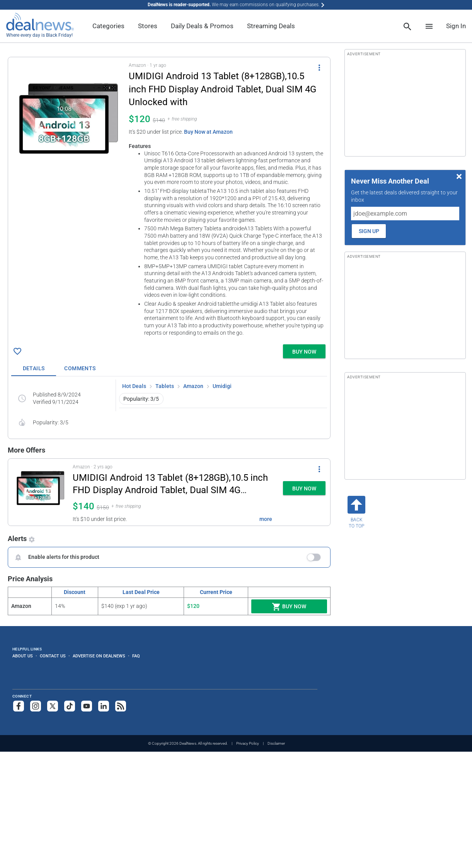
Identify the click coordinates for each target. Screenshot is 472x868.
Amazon (193, 386)
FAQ (136, 656)
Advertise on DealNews (99, 656)
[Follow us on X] (53, 706)
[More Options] (319, 67)
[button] (169, 199)
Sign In (456, 26)
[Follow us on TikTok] (70, 706)
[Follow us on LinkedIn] (104, 706)
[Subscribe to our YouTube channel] (87, 706)
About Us (23, 656)
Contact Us (53, 656)
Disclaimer (276, 743)
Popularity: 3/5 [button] (141, 399)
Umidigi (222, 386)
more (266, 519)
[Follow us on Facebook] (19, 706)
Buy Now (289, 607)
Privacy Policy (248, 743)
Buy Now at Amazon (208, 132)
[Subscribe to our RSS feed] (121, 706)
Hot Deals (134, 386)
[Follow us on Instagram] (36, 706)
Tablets (165, 386)
